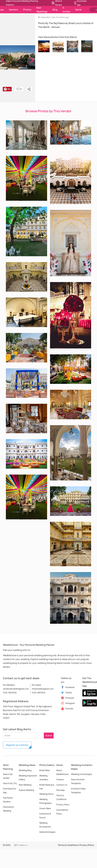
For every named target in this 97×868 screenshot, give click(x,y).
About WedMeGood (62, 772)
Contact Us (62, 785)
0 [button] (19, 89)
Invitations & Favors (45, 816)
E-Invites (66, 10)
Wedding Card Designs (81, 774)
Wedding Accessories (45, 825)
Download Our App (10, 790)
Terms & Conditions (61, 797)
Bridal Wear (45, 770)
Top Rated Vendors (8, 800)
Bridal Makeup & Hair (47, 787)
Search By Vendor (8, 776)
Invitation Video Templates (78, 790)
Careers (60, 779)
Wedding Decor (46, 794)
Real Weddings (42, 10)
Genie (78, 10)
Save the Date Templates (78, 781)
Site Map (60, 790)
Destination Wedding (8, 809)
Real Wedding (25, 785)
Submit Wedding (26, 790)
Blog (55, 10)
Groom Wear (45, 808)
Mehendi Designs (47, 832)
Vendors (13, 10)
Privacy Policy (63, 804)
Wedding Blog (25, 770)
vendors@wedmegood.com (16, 689)
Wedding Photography (45, 801)
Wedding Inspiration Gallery (28, 777)
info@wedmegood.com (43, 689)
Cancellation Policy (62, 812)
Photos (27, 10)
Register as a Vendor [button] (17, 745)
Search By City (10, 783)
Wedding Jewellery (44, 777)
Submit (49, 735)
